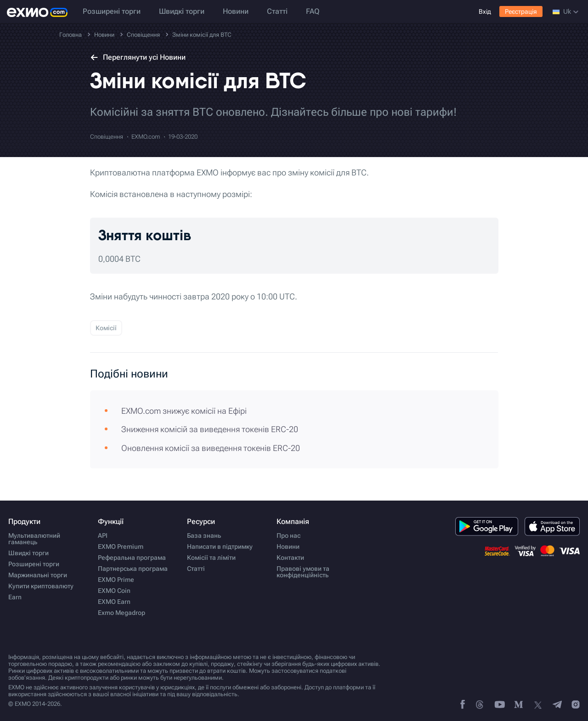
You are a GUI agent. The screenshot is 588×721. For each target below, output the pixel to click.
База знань (204, 535)
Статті (277, 11)
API (103, 535)
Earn (15, 597)
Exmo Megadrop (122, 613)
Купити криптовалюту (41, 586)
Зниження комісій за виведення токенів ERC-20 (210, 429)
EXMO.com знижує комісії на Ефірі (184, 411)
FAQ (313, 11)
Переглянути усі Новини (138, 57)
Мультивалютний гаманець (34, 539)
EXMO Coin (114, 591)
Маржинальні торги (38, 575)
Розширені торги (112, 11)
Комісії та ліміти (211, 558)
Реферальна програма (132, 558)
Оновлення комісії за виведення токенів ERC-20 (211, 448)
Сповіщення (107, 137)
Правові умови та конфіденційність (303, 572)
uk (565, 11)
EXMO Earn (114, 602)
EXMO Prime (116, 580)
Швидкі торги (182, 11)
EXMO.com (146, 137)
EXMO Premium (121, 546)
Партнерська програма (133, 569)
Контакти (290, 558)
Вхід (485, 11)
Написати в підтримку (220, 546)
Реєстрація (521, 11)
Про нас (288, 535)
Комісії (106, 328)
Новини (236, 11)
